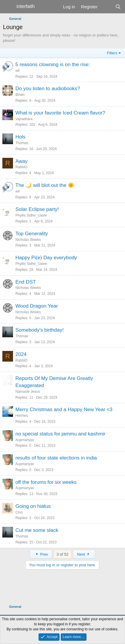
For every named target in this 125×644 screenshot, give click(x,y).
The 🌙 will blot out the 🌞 (45, 185)
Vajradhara (24, 119)
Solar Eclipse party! (37, 209)
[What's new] (106, 7)
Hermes (22, 416)
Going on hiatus (33, 506)
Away (21, 161)
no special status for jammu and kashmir (60, 434)
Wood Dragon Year (37, 306)
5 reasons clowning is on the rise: (53, 65)
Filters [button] (112, 53)
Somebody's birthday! (40, 330)
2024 (21, 354)
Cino (19, 512)
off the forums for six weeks (46, 482)
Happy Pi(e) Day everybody (46, 258)
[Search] (118, 7)
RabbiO (21, 167)
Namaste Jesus (28, 392)
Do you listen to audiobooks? (48, 89)
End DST (26, 282)
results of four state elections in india (56, 458)
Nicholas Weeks (28, 240)
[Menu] (8, 7)
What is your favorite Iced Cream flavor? (60, 113)
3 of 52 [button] (62, 554)
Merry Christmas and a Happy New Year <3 (64, 410)
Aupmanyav (25, 440)
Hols (20, 137)
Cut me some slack (37, 530)
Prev (41, 554)
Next (84, 554)
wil (17, 71)
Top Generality (32, 234)
